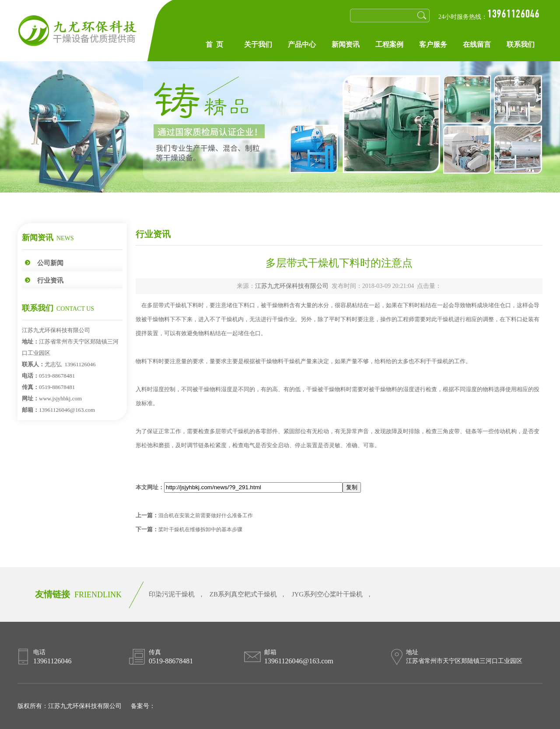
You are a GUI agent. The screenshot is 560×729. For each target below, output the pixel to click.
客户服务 (433, 44)
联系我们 (521, 44)
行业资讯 (50, 280)
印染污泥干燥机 (172, 594)
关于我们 (258, 44)
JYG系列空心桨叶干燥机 (327, 594)
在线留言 (477, 44)
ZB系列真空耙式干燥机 (243, 594)
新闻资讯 (346, 44)
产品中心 (302, 44)
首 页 (214, 44)
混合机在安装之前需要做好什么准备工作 (206, 515)
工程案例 (389, 44)
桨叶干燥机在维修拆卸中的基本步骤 (200, 529)
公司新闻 (50, 263)
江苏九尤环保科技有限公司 (292, 286)
